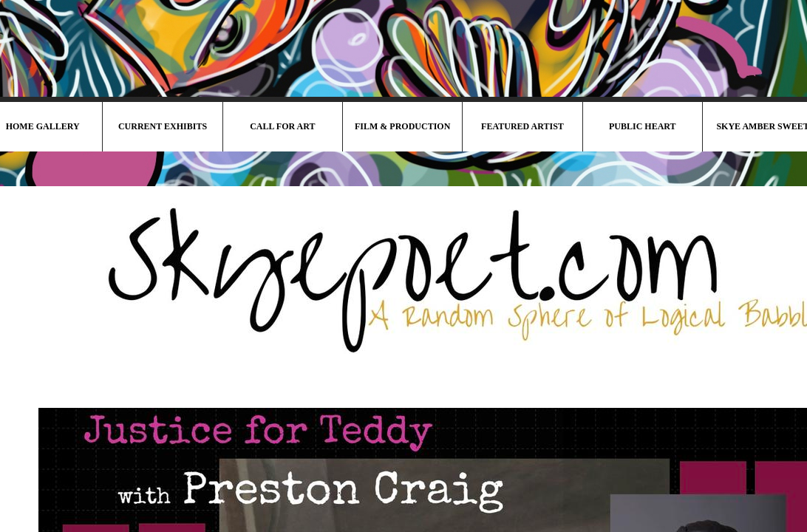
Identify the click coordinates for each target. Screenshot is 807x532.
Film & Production (402, 126)
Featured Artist (522, 126)
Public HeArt (643, 126)
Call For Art (282, 126)
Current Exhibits (163, 126)
